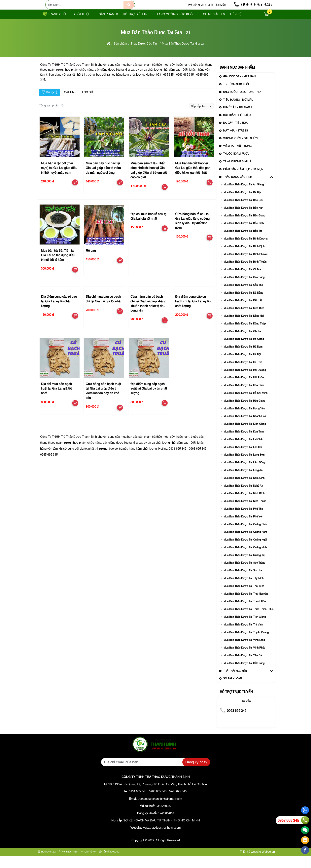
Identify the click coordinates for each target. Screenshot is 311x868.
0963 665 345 (253, 11)
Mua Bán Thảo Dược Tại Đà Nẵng (243, 305)
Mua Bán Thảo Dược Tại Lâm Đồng (244, 475)
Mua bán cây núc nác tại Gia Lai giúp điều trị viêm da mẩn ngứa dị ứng (103, 180)
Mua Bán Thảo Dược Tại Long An (243, 483)
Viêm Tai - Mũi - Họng (237, 158)
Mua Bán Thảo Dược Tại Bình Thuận (245, 274)
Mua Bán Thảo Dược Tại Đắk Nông (244, 676)
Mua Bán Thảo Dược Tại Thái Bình (244, 598)
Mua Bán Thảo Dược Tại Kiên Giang (245, 436)
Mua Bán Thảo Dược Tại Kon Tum (244, 444)
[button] (267, 27)
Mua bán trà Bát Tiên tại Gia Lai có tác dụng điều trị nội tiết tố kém (58, 268)
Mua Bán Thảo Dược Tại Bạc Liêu (243, 212)
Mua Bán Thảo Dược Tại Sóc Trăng (244, 575)
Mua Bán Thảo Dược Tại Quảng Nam (245, 544)
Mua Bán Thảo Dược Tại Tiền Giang (245, 629)
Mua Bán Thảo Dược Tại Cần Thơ (243, 297)
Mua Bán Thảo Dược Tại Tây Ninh (243, 591)
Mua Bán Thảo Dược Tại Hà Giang (244, 351)
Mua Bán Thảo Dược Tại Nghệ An (243, 498)
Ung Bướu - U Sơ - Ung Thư (242, 104)
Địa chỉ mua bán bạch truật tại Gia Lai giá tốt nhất (56, 401)
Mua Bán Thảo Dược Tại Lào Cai (243, 459)
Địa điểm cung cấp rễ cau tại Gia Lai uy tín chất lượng (59, 314)
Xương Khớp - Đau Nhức (240, 151)
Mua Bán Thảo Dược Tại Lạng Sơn (244, 467)
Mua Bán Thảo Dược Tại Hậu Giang (244, 413)
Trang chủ (54, 27)
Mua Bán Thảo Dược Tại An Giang (244, 197)
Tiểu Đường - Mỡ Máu (238, 112)
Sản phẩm (107, 27)
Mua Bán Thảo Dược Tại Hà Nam (243, 359)
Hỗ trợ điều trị (136, 27)
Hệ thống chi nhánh (201, 11)
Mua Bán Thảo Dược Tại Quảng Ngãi (245, 552)
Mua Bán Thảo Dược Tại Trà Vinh (243, 637)
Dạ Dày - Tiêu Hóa (235, 135)
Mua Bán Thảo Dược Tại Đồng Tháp (245, 336)
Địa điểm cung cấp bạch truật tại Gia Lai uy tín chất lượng (149, 401)
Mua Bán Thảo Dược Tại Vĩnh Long (244, 652)
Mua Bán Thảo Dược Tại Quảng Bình (245, 537)
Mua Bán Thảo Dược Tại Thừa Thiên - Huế (248, 621)
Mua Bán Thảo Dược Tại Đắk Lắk (243, 313)
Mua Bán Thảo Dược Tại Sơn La (243, 583)
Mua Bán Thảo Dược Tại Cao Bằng (244, 290)
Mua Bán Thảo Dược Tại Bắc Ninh (244, 235)
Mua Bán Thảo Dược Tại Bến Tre (243, 243)
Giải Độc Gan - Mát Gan (239, 89)
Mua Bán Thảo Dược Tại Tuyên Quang (246, 645)
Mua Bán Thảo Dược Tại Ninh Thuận (245, 513)
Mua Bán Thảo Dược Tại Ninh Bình (244, 506)
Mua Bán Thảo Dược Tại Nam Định (244, 490)
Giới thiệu (82, 27)
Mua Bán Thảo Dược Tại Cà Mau (243, 282)
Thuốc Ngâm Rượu (236, 166)
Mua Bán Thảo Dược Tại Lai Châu (243, 452)
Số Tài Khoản (232, 691)
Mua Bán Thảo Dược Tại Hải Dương (245, 382)
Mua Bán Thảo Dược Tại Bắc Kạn (243, 220)
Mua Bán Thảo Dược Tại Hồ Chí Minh (245, 405)
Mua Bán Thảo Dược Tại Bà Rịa (242, 205)
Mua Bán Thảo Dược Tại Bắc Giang (244, 228)
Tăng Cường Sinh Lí (237, 174)
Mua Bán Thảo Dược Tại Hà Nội (242, 367)
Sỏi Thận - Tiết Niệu (237, 127)
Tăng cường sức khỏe (176, 27)
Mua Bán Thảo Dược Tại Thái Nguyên (246, 606)
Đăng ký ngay (196, 774)
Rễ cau (91, 263)
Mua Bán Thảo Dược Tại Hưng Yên (244, 421)
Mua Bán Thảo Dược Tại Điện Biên (244, 320)
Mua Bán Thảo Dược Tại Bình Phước (245, 266)
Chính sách (212, 27)
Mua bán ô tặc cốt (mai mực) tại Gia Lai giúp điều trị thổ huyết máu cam (59, 180)
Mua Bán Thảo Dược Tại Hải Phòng (244, 390)
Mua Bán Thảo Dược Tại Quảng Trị (244, 567)
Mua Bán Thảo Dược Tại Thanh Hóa (245, 614)
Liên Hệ (236, 27)
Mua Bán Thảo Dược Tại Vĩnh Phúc (244, 660)
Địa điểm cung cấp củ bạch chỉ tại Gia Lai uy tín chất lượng (193, 314)
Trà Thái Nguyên (235, 683)
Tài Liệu (221, 11)
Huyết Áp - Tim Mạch (237, 120)
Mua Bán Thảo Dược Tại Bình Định (244, 259)
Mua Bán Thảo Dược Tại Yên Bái (243, 668)
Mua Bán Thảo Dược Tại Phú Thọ (243, 521)
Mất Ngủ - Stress (236, 143)
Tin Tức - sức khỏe (237, 97)
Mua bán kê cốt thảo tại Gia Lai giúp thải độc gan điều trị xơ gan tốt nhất (193, 180)
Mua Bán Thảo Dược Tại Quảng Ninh (245, 560)
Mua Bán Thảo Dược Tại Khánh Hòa (245, 428)
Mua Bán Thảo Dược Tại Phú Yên (243, 529)
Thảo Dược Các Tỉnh (238, 189)
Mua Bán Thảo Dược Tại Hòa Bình (244, 398)
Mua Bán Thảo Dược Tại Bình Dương (245, 251)
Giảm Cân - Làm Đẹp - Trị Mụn (243, 182)
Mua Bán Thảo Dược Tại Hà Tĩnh (243, 375)
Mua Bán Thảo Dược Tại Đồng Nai (244, 328)
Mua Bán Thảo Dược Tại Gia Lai (242, 344)
